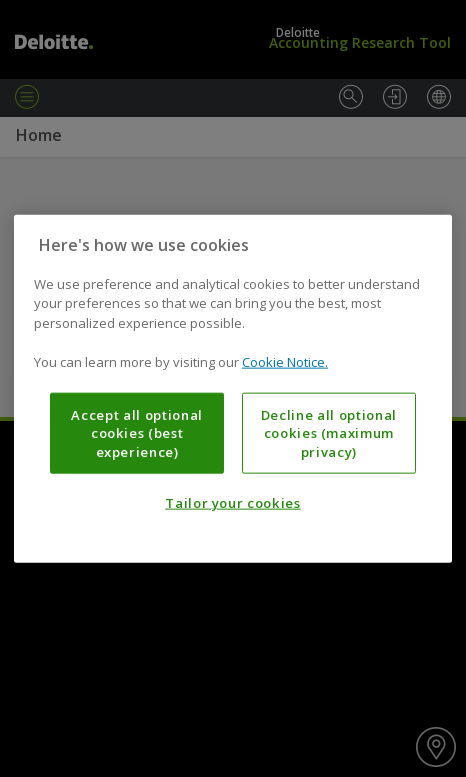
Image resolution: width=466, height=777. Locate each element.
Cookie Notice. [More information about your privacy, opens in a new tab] (285, 362)
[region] (233, 388)
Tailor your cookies (232, 503)
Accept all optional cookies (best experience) (136, 433)
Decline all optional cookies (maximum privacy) (329, 433)
